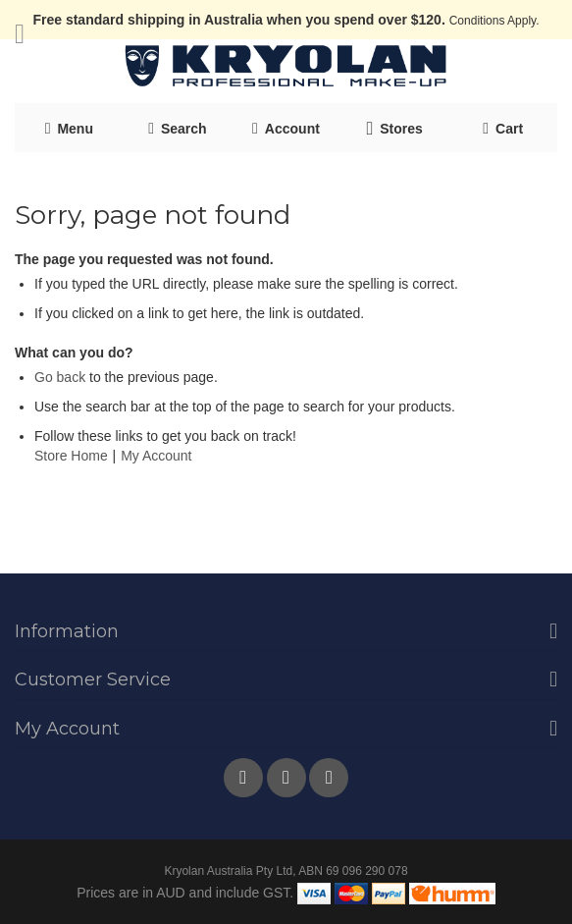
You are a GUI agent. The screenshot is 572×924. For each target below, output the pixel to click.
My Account (156, 456)
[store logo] (286, 66)
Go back (60, 377)
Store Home (71, 456)
